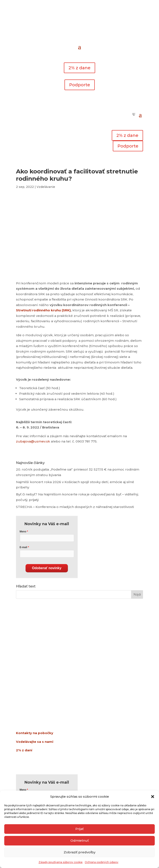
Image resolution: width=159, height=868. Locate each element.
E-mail (23, 547)
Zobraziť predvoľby (79, 852)
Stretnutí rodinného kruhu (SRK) (43, 310)
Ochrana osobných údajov (102, 862)
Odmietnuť (80, 840)
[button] (153, 797)
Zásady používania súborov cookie (61, 862)
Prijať (79, 829)
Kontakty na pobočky (35, 733)
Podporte (80, 85)
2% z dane (79, 68)
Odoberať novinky (47, 568)
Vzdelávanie (46, 187)
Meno (23, 532)
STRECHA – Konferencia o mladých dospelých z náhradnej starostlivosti (75, 507)
